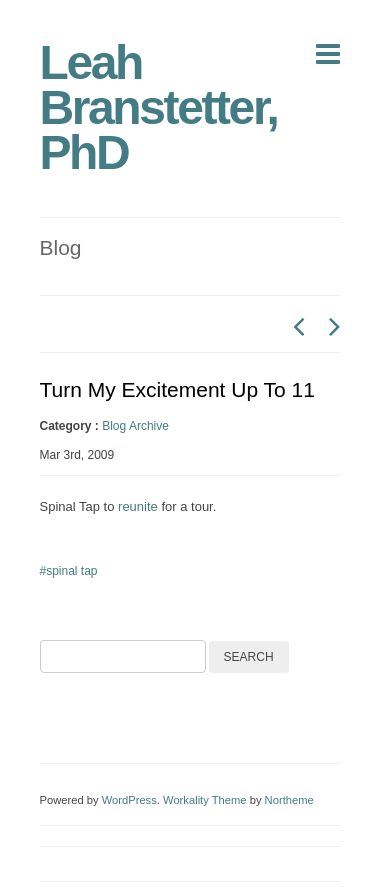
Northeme (289, 800)
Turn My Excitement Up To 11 (177, 389)
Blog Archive (135, 426)
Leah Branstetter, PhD (159, 107)
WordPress (129, 800)
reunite (138, 506)
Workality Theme (205, 800)
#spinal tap (69, 571)
